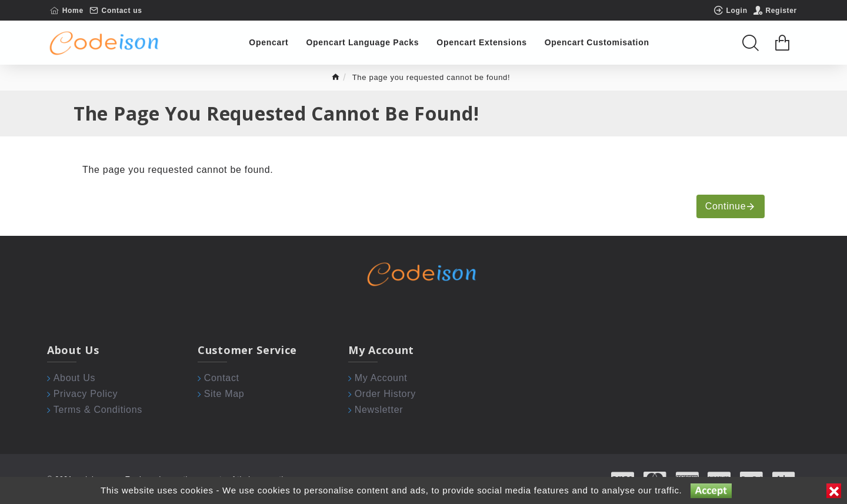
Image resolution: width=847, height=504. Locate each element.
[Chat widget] (423, 252)
